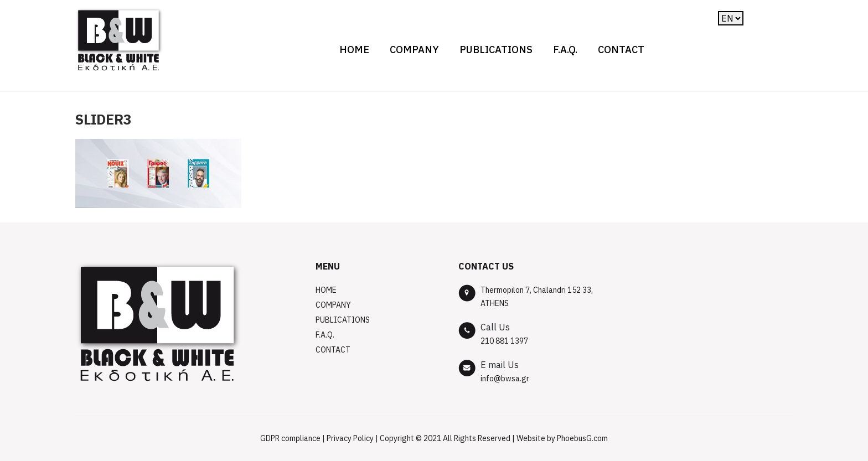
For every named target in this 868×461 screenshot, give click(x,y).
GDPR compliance (290, 438)
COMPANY (414, 50)
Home (354, 50)
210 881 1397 (504, 341)
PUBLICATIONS (496, 50)
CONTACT (621, 50)
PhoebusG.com (582, 438)
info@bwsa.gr (505, 379)
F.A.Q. (565, 50)
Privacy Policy (350, 438)
